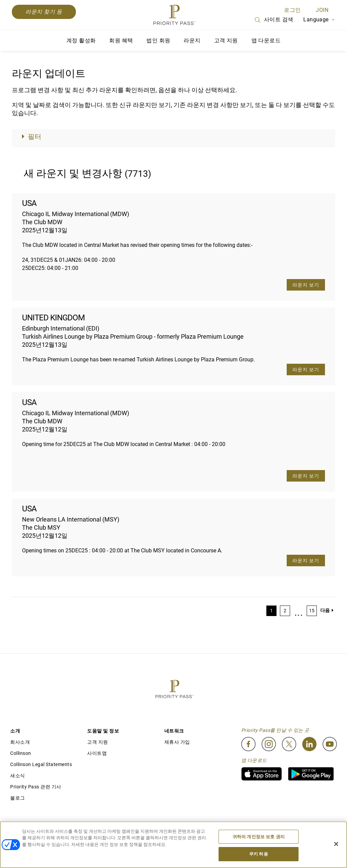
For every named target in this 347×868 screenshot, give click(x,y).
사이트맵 (97, 753)
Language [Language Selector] (319, 19)
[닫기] (336, 844)
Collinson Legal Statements (41, 764)
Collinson (21, 753)
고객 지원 (226, 40)
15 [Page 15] (312, 611)
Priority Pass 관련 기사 (36, 787)
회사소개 (20, 742)
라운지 (192, 40)
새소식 (18, 776)
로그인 (292, 10)
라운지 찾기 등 (44, 12)
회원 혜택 (121, 40)
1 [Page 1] (271, 611)
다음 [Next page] (327, 610)
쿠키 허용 (259, 854)
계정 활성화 (81, 40)
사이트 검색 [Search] (273, 20)
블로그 (18, 798)
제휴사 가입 (177, 742)
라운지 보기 (306, 285)
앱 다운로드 (266, 40)
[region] (173, 845)
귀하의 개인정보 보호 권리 (259, 837)
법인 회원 (158, 40)
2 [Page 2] (285, 611)
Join (322, 10)
